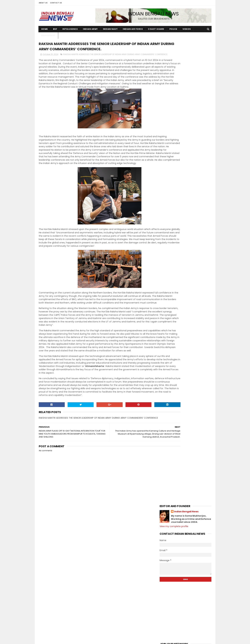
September (173, 448)
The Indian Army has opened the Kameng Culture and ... (185, 343)
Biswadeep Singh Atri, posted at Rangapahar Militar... (185, 245)
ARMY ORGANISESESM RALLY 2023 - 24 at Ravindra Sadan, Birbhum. (192, 623)
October (171, 226)
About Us (43, 3)
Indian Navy (110, 29)
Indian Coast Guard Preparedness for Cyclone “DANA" (188, 287)
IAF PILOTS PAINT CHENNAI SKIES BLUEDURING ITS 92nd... (184, 399)
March (170, 474)
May (168, 465)
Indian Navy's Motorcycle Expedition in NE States (187, 336)
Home (45, 29)
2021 (166, 497)
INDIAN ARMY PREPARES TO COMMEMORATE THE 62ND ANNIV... (187, 385)
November (172, 221)
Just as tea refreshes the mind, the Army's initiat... (187, 413)
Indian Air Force (133, 29)
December (172, 217)
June (169, 461)
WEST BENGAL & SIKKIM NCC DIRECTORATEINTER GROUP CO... (185, 406)
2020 (166, 501)
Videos (187, 29)
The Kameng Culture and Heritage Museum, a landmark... (186, 280)
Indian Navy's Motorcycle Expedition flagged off (187, 308)
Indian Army (90, 29)
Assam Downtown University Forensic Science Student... (188, 441)
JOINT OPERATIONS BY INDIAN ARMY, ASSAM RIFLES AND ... (186, 364)
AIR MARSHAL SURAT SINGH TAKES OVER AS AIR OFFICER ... (188, 434)
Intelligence (70, 29)
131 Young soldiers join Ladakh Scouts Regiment (190, 574)
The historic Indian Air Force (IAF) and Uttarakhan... (188, 294)
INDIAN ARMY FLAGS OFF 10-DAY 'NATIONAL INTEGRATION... (184, 357)
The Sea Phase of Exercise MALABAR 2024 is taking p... (187, 322)
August (170, 452)
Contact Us (56, 3)
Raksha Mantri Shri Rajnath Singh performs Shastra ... (185, 371)
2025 (166, 209)
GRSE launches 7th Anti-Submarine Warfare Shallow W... (187, 231)
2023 (166, 488)
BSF (55, 29)
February (172, 478)
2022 (166, 493)
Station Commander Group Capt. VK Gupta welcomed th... (187, 266)
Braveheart (48, 35)
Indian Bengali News (186, 49)
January (171, 483)
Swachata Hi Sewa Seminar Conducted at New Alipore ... (184, 420)
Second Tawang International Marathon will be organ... (183, 301)
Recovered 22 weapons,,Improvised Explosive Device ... (187, 238)
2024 (166, 213)
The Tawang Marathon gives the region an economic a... (185, 252)
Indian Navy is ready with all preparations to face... (182, 273)
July (168, 457)
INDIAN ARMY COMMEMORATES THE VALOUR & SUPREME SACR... (186, 315)
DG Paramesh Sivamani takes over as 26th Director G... (188, 329)
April (169, 470)
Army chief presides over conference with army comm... (188, 378)
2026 (166, 205)
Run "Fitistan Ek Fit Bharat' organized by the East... (188, 259)
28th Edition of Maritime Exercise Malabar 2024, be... (185, 392)
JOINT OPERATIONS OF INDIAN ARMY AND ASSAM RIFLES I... (186, 427)
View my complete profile (174, 64)
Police (173, 29)
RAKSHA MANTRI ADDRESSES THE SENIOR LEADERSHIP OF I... (184, 350)
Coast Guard (156, 29)
